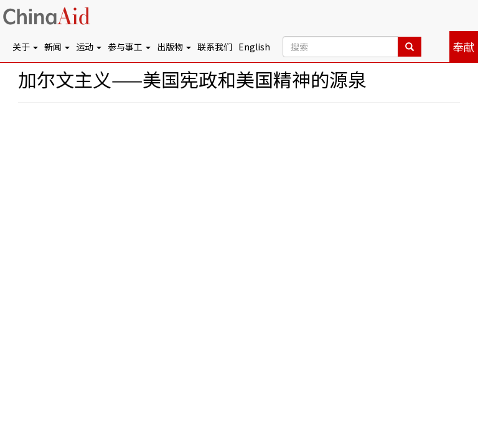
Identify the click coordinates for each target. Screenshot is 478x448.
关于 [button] (25, 47)
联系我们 (215, 47)
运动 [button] (89, 47)
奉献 (464, 47)
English (254, 47)
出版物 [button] (174, 47)
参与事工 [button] (129, 47)
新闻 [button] (57, 47)
